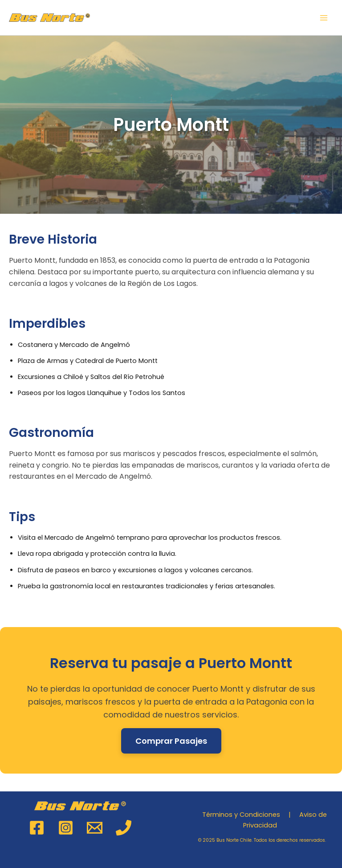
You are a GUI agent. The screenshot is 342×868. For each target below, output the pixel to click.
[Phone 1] (124, 828)
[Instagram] (66, 828)
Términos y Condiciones (241, 815)
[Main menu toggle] (324, 18)
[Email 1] (95, 828)
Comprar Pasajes (171, 741)
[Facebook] (37, 828)
